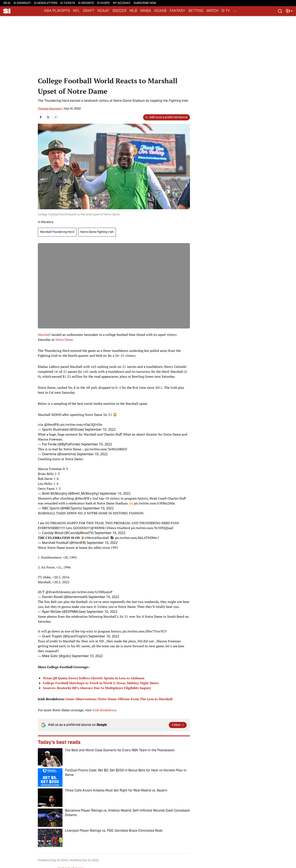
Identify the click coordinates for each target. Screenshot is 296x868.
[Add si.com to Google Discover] (166, 117)
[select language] (289, 11)
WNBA (146, 11)
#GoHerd (124, 528)
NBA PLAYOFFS (57, 11)
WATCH (212, 11)
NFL (76, 11)
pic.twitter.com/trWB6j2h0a (154, 503)
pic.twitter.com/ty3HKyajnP (92, 592)
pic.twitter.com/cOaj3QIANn (82, 424)
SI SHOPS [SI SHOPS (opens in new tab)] (103, 3)
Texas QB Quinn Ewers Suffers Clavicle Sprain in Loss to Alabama (94, 678)
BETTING (196, 11)
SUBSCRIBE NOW (145, 3)
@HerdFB (51, 424)
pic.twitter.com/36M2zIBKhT (106, 449)
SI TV (226, 11)
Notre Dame (64, 340)
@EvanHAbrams (58, 592)
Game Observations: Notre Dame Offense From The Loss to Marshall (119, 699)
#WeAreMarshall (97, 538)
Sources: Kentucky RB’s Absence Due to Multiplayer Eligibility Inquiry (97, 688)
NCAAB (160, 11)
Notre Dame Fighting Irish (97, 232)
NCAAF (103, 11)
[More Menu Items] (235, 11)
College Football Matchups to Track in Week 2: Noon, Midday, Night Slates (101, 683)
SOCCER (119, 11)
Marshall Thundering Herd (57, 232)
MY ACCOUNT (122, 3)
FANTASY (177, 11)
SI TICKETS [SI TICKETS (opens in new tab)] (68, 3)
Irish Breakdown (104, 710)
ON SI (7, 3)
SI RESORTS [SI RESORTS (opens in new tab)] (86, 3)
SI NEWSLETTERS (46, 3)
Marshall (44, 335)
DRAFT (89, 11)
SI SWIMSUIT (22, 3)
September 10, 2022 (100, 429)
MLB (133, 11)
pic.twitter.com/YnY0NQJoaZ (152, 528)
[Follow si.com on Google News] (178, 725)
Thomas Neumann (50, 109)
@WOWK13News (103, 528)
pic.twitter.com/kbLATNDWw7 (137, 538)
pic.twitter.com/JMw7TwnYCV (145, 631)
